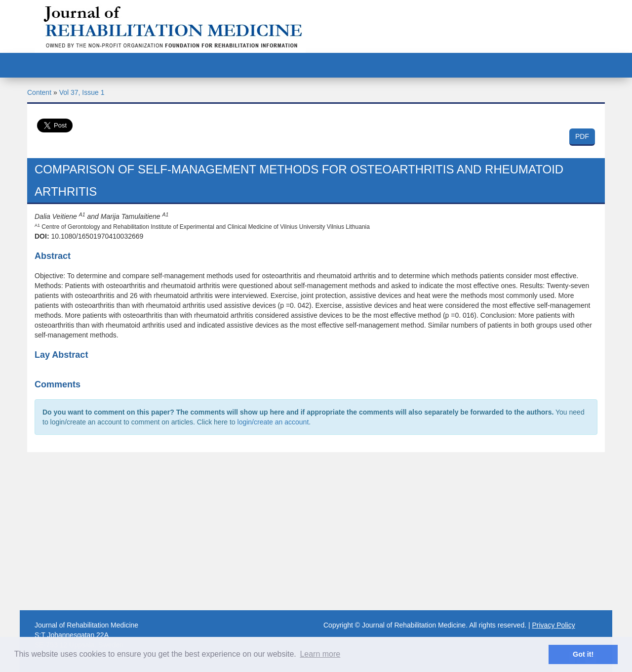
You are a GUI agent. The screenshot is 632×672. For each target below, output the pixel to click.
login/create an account (273, 422)
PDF (582, 136)
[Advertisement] (316, 531)
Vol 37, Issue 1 (82, 92)
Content (39, 92)
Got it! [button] (583, 654)
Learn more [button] (320, 654)
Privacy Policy (554, 625)
